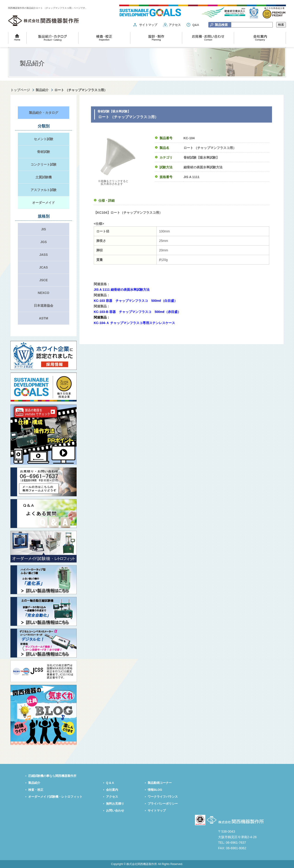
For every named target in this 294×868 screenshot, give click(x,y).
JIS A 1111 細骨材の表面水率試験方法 (122, 290)
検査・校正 (36, 790)
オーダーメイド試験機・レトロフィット (55, 797)
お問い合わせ (115, 811)
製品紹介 (42, 90)
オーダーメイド (44, 203)
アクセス (175, 25)
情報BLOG (155, 790)
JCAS (43, 267)
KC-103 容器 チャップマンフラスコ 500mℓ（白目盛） (136, 301)
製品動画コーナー (160, 783)
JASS (44, 255)
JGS (44, 242)
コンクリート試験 (44, 164)
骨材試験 (44, 152)
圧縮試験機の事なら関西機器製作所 (52, 776)
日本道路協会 (44, 306)
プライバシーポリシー (163, 804)
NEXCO (44, 293)
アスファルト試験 (44, 190)
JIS (43, 229)
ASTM (44, 318)
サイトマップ (148, 25)
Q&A (196, 25)
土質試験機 (44, 177)
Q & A (110, 783)
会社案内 (112, 790)
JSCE (44, 280)
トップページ (20, 90)
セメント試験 (44, 139)
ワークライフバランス (163, 797)
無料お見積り (115, 804)
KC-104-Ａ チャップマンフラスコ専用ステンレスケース (134, 323)
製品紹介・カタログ (44, 113)
